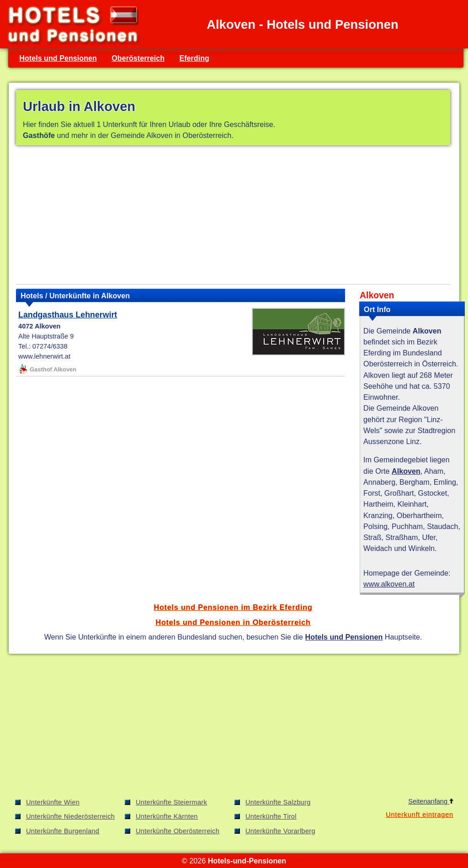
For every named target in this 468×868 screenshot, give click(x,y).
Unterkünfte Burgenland (63, 831)
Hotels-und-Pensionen (247, 861)
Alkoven (406, 471)
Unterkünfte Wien (53, 802)
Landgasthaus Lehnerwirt (68, 315)
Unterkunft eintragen (420, 815)
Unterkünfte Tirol (271, 816)
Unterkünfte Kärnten (167, 816)
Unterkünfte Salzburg (278, 802)
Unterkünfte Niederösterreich (70, 816)
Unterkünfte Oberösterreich (178, 831)
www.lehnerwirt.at (44, 356)
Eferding (194, 58)
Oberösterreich (138, 58)
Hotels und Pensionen (58, 58)
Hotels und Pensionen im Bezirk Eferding (233, 607)
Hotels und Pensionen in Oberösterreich (233, 622)
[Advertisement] (233, 217)
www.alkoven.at (389, 584)
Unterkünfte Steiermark (171, 802)
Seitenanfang (431, 801)
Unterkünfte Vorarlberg (280, 831)
